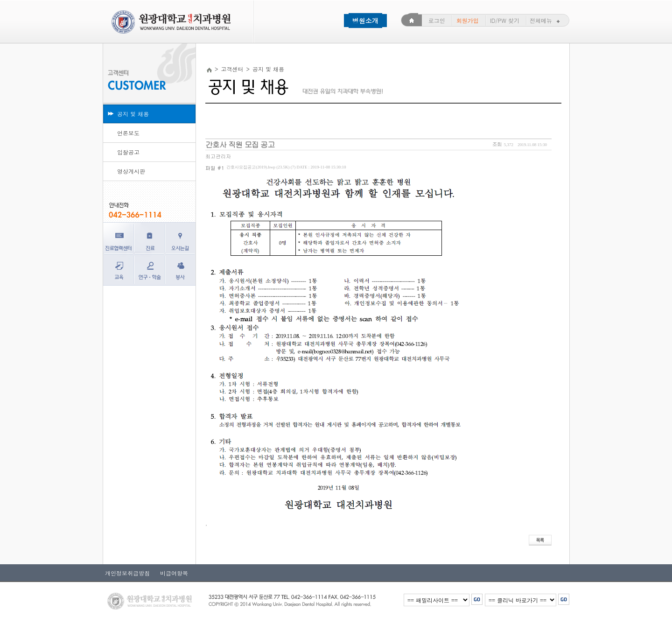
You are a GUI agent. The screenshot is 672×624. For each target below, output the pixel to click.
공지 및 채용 (133, 114)
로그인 (437, 20)
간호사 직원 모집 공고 (240, 144)
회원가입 (468, 20)
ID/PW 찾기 (505, 20)
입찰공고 (128, 152)
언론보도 (128, 133)
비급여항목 (171, 573)
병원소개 (365, 21)
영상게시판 (131, 171)
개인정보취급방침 (127, 573)
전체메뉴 (546, 20)
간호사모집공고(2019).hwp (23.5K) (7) (286, 167)
